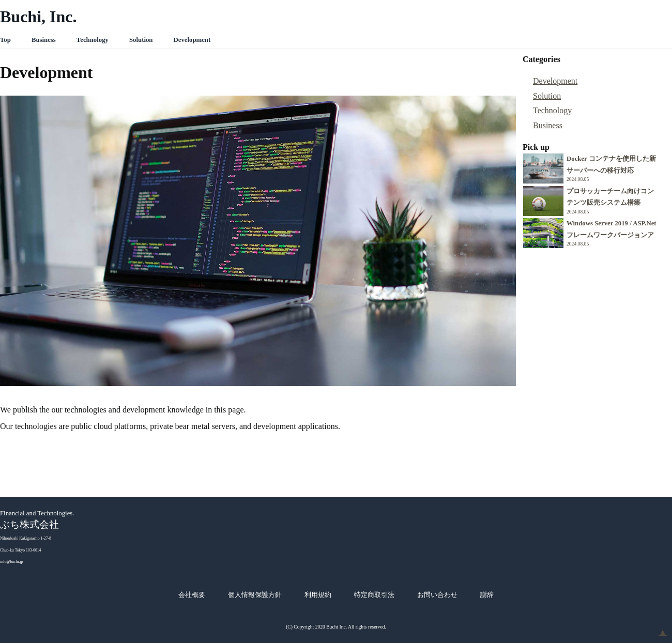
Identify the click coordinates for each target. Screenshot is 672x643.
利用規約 (318, 595)
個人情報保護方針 (255, 595)
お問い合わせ (437, 595)
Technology (93, 40)
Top (5, 40)
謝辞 (487, 595)
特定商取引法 (374, 595)
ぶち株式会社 (29, 524)
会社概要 (192, 595)
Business (44, 40)
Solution (141, 40)
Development (192, 40)
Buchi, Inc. (38, 17)
